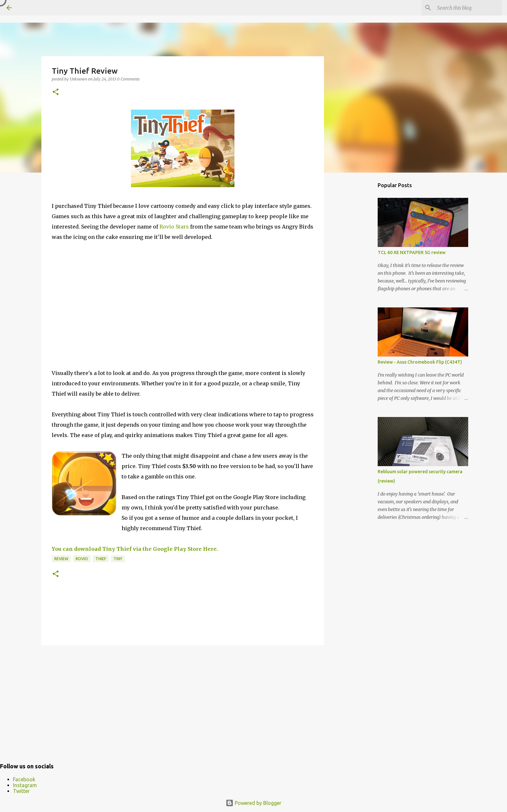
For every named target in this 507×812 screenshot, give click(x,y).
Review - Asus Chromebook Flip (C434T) (420, 362)
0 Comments (128, 79)
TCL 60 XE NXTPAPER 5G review (412, 252)
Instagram (25, 785)
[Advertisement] (183, 700)
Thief (101, 559)
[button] (56, 92)
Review (61, 559)
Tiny (118, 559)
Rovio (82, 559)
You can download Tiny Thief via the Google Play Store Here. (135, 549)
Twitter (21, 791)
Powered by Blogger (253, 803)
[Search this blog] (468, 8)
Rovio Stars (174, 227)
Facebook (24, 779)
